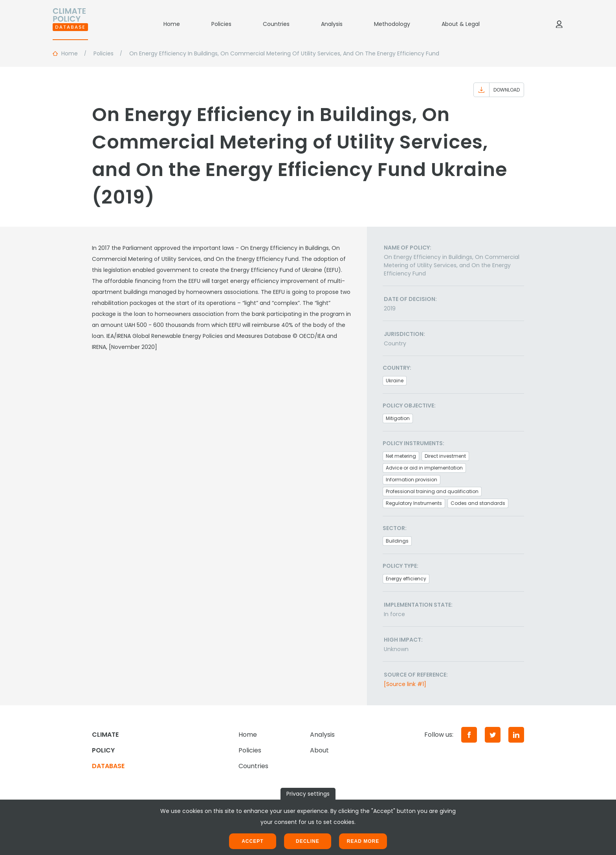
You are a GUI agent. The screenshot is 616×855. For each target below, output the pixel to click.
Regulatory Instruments (414, 503)
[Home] (70, 24)
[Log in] (559, 24)
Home (172, 24)
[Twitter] (493, 735)
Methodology (392, 24)
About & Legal (461, 24)
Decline (308, 841)
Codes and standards (478, 503)
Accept (252, 841)
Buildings (397, 541)
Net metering (401, 456)
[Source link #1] (405, 684)
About (319, 750)
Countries (276, 24)
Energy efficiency (406, 579)
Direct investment (445, 456)
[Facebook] (469, 735)
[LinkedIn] (516, 735)
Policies (221, 24)
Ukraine (395, 381)
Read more (363, 841)
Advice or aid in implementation (424, 468)
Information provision (412, 480)
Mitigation (398, 418)
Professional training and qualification (432, 491)
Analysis (332, 24)
